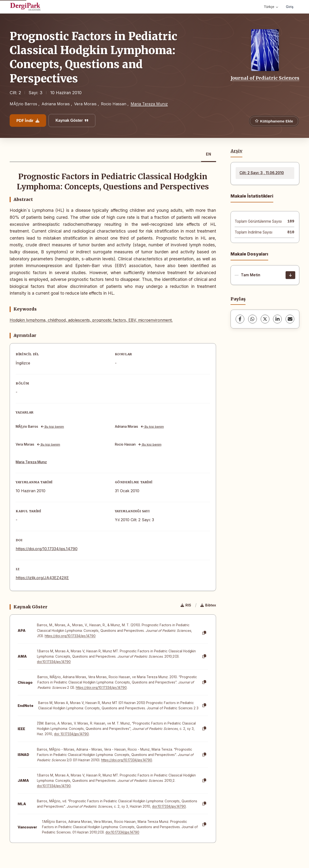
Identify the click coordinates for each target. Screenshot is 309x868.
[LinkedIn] (277, 319)
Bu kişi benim (53, 427)
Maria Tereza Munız (149, 104)
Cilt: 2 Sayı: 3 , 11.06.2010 (262, 173)
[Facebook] (240, 319)
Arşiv (236, 151)
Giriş (290, 7)
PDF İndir (28, 121)
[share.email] (290, 319)
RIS (186, 605)
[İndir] (290, 275)
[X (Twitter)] (265, 319)
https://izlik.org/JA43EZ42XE (42, 578)
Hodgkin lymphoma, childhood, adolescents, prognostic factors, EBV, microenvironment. (91, 320)
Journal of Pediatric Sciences (265, 78)
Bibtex (208, 605)
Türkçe (271, 7)
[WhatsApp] (253, 319)
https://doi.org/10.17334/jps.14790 (47, 549)
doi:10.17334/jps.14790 (54, 662)
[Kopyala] (204, 633)
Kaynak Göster (72, 120)
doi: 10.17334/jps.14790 (71, 734)
